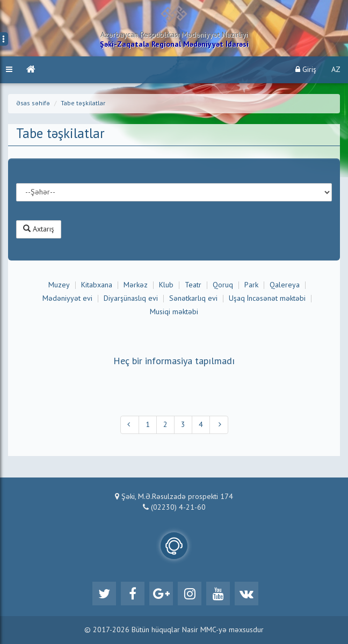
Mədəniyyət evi (67, 299)
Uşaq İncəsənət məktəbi (267, 299)
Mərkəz (136, 285)
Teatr (193, 285)
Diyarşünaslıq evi (131, 299)
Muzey (59, 285)
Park (251, 285)
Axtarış (39, 229)
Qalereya (285, 285)
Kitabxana (97, 285)
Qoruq (223, 285)
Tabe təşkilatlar (83, 104)
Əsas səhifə (33, 104)
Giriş (306, 70)
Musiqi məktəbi (174, 312)
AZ (336, 70)
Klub (166, 285)
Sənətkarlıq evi (193, 299)
